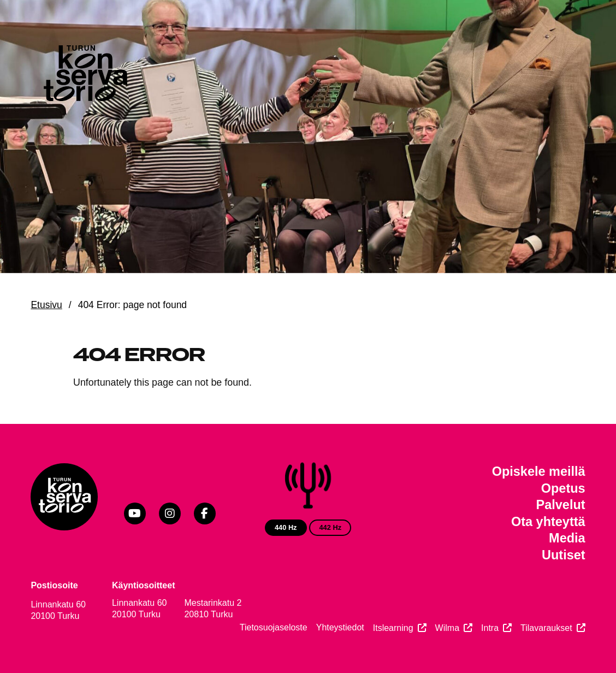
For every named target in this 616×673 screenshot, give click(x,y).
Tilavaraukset (546, 628)
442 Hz (330, 527)
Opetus (563, 488)
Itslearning (393, 628)
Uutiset (564, 555)
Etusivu (46, 305)
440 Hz (286, 527)
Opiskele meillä (539, 471)
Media (567, 538)
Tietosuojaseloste (274, 627)
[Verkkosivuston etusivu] (84, 76)
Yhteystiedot (340, 627)
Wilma (447, 628)
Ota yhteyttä (548, 522)
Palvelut (561, 505)
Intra (490, 628)
